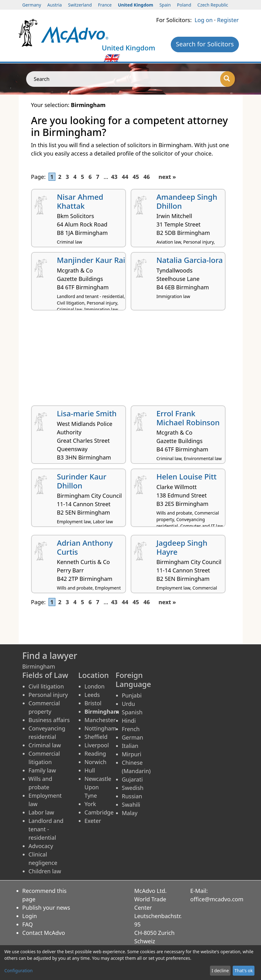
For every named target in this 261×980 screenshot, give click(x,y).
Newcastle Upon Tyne (98, 787)
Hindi (129, 721)
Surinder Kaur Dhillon (82, 481)
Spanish (132, 712)
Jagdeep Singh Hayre (182, 547)
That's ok (244, 971)
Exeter (93, 821)
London (95, 686)
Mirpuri (132, 754)
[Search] (228, 79)
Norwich (96, 762)
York (90, 804)
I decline (220, 971)
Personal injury (48, 695)
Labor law (42, 812)
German (133, 737)
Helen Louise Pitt (186, 476)
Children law (45, 871)
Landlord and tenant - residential (46, 829)
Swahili (131, 805)
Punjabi (132, 695)
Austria (55, 5)
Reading (95, 754)
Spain (165, 5)
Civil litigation (46, 686)
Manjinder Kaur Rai (91, 260)
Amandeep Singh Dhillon (187, 201)
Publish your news (46, 908)
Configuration (19, 971)
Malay (130, 813)
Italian (130, 746)
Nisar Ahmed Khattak (80, 201)
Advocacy (41, 846)
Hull (90, 770)
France (105, 5)
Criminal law (45, 745)
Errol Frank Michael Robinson (188, 418)
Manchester (100, 720)
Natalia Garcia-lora (190, 260)
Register (228, 20)
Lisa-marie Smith (87, 413)
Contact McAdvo (44, 933)
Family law (42, 770)
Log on (203, 20)
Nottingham (100, 728)
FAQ (28, 924)
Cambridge (99, 812)
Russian (132, 796)
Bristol (93, 703)
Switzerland (80, 5)
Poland (184, 5)
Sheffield (96, 737)
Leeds (92, 695)
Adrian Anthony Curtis (85, 547)
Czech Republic (213, 5)
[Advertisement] (131, 360)
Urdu (128, 704)
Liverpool (97, 745)
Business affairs (49, 720)
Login (30, 916)
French (131, 729)
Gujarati (132, 779)
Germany (32, 5)
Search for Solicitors (205, 44)
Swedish (133, 788)
